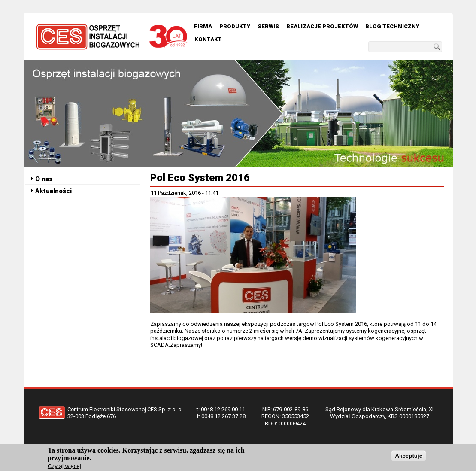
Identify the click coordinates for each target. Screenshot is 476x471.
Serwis (268, 26)
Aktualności (53, 191)
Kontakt (208, 39)
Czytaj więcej (64, 467)
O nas (44, 179)
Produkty (235, 26)
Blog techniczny (392, 26)
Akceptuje (409, 457)
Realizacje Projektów (322, 26)
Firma (203, 26)
